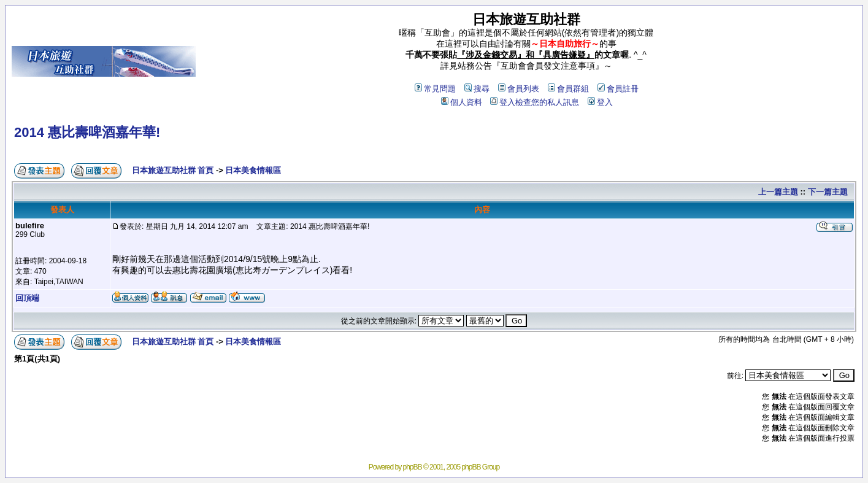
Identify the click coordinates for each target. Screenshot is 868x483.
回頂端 (27, 298)
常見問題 (435, 89)
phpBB (413, 467)
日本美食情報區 (253, 170)
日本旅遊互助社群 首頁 (173, 170)
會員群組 (568, 89)
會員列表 (519, 89)
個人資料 (462, 102)
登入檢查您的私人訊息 (535, 102)
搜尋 (477, 89)
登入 (600, 102)
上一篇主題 (778, 192)
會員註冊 (618, 89)
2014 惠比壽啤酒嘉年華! (87, 132)
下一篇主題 (828, 192)
